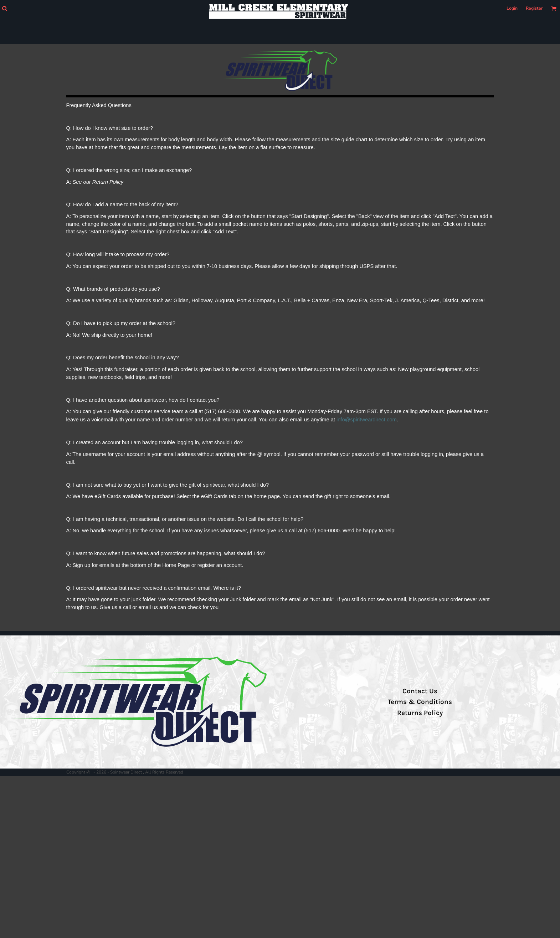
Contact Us (420, 691)
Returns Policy (420, 713)
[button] (4, 8)
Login (512, 8)
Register (534, 8)
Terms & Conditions (420, 702)
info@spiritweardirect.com (367, 420)
